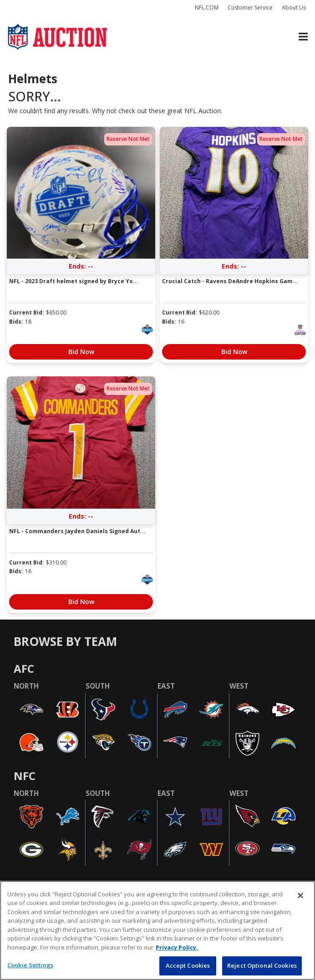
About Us (294, 7)
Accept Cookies (188, 965)
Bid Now (81, 352)
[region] (157, 930)
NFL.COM (207, 7)
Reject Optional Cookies (262, 965)
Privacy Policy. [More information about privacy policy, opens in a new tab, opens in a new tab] (177, 947)
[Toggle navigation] (303, 37)
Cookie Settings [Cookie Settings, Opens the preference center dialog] (30, 965)
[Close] (300, 895)
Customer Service (250, 7)
